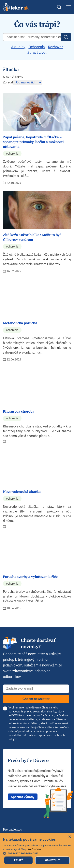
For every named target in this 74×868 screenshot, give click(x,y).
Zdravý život (37, 52)
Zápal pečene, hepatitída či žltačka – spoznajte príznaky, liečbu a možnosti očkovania (33, 142)
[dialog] (37, 850)
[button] (37, 853)
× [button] (70, 837)
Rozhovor (55, 47)
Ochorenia (37, 47)
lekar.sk (24, 727)
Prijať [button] (18, 860)
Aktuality (18, 47)
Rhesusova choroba (19, 411)
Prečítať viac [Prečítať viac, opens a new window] (35, 849)
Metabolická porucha (20, 323)
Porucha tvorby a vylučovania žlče (30, 576)
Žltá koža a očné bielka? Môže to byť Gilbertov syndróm (32, 237)
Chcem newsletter (36, 699)
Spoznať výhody (23, 797)
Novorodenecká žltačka (22, 491)
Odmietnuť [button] (52, 860)
